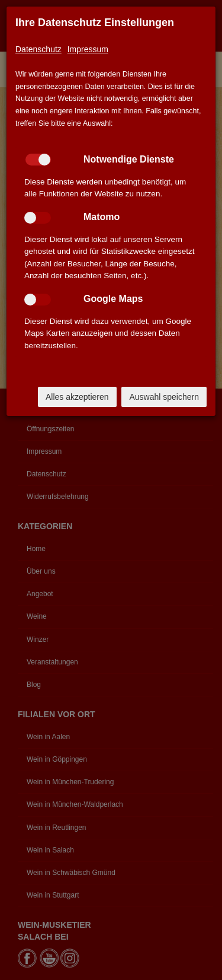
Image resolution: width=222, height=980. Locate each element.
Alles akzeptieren (77, 397)
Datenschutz (38, 49)
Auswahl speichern (164, 397)
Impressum (88, 49)
